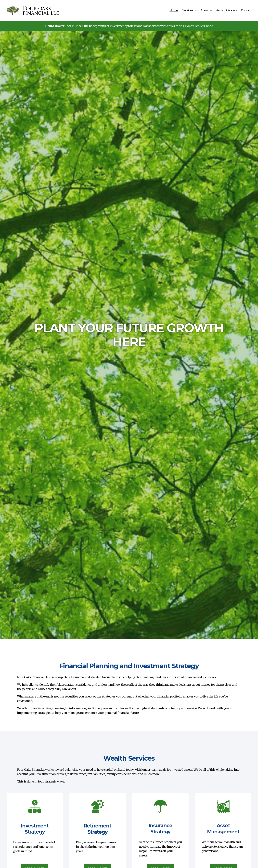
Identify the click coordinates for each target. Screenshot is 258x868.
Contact (246, 10)
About (205, 10)
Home (174, 10)
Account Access (227, 10)
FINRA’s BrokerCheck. (198, 26)
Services (187, 10)
